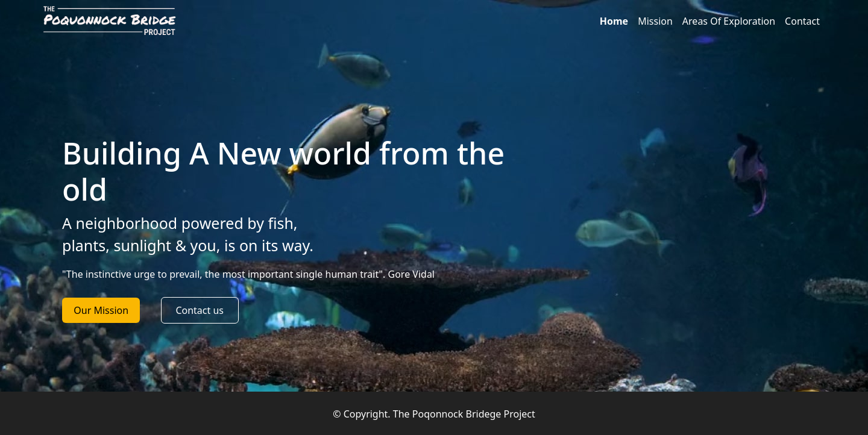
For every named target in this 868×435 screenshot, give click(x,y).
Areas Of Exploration (729, 21)
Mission (655, 21)
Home (614, 21)
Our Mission (101, 310)
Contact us (200, 310)
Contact (802, 21)
